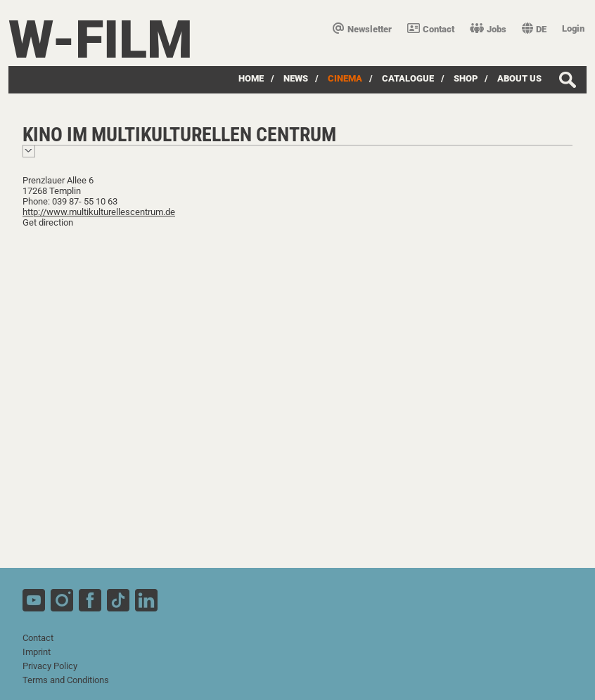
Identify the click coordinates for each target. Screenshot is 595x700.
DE (534, 29)
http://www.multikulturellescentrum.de (99, 212)
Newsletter (362, 29)
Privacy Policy (50, 666)
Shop (466, 78)
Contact (431, 29)
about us (519, 78)
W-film (101, 40)
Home (251, 78)
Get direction (48, 222)
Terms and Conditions (66, 680)
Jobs (488, 29)
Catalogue (408, 78)
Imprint (37, 652)
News (296, 78)
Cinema (345, 78)
